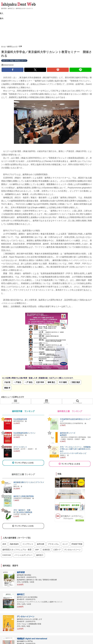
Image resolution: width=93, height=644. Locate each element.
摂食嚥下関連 (77, 522)
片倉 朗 (7, 361)
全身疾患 (46, 528)
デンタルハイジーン (72, 528)
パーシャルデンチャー (23, 533)
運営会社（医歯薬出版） (76, 640)
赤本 (4, 522)
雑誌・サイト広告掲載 (33, 640)
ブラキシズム (53, 522)
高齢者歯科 (14, 522)
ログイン (12, 640)
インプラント (28, 522)
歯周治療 (41, 522)
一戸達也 (17, 361)
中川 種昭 (63, 361)
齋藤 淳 (7, 366)
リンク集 (20, 640)
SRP (37, 528)
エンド (65, 522)
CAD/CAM (7, 533)
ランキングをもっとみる (23, 441)
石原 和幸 (40, 361)
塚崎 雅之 (51, 361)
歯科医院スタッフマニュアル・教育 (17, 528)
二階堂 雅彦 (75, 361)
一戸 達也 (29, 361)
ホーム (3, 25)
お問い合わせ (61, 640)
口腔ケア (57, 528)
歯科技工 (40, 533)
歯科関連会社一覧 (49, 640)
